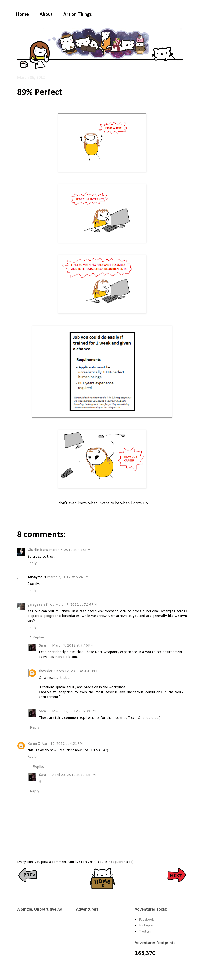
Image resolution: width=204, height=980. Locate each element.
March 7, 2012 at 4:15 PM (70, 550)
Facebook (146, 919)
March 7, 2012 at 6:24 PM (68, 577)
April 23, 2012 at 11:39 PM (74, 774)
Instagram (147, 925)
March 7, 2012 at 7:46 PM (73, 645)
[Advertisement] (39, 940)
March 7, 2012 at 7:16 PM (76, 604)
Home (22, 15)
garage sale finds (41, 604)
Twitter (145, 931)
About (46, 15)
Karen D (34, 743)
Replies (39, 637)
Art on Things (78, 15)
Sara (42, 645)
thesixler (46, 671)
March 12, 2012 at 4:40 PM (75, 671)
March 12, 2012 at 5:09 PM (74, 711)
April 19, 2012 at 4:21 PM (62, 743)
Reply (32, 563)
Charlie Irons (38, 550)
